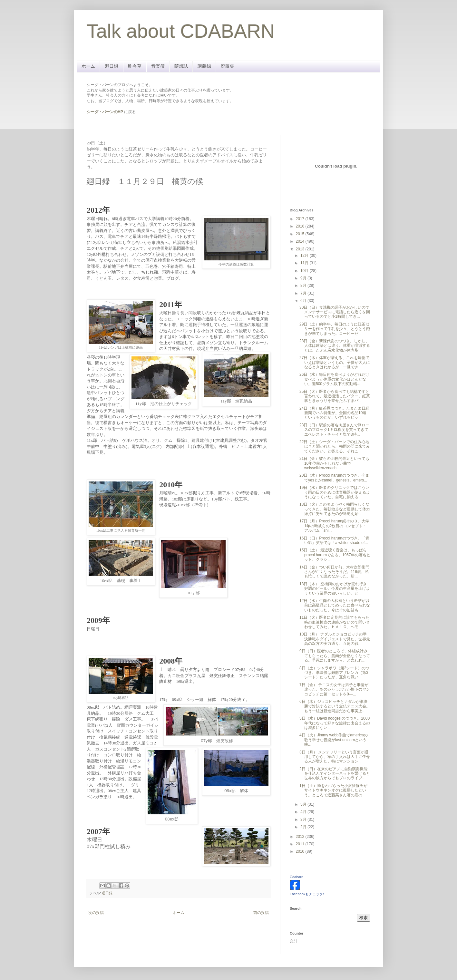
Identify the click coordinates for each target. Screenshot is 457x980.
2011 (301, 844)
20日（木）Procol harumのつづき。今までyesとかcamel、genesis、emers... (334, 478)
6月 (304, 301)
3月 (304, 820)
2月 (304, 827)
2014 (301, 241)
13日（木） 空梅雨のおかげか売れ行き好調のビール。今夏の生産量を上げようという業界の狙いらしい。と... (335, 589)
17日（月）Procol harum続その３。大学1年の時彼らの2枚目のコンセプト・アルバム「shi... (334, 526)
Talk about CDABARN (181, 31)
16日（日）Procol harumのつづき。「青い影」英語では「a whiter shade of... (334, 540)
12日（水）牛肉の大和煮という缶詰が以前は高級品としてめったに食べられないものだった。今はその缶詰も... (335, 605)
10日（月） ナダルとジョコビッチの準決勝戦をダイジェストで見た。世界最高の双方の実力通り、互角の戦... (335, 639)
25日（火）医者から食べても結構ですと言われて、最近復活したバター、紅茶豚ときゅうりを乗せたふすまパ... (335, 396)
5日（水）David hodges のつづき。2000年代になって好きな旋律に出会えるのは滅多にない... (335, 723)
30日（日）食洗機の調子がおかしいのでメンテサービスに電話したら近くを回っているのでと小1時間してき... (335, 312)
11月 (305, 263)
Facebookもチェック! (307, 894)
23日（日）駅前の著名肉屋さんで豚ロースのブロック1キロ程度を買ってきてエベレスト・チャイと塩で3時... (334, 430)
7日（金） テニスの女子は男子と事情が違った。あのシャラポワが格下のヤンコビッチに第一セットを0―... (335, 689)
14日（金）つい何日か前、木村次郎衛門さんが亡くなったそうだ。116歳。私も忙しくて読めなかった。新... (334, 572)
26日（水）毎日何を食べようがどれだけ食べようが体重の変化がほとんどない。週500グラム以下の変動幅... (334, 379)
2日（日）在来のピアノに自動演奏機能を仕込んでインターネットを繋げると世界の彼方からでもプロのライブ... (335, 774)
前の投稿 (261, 913)
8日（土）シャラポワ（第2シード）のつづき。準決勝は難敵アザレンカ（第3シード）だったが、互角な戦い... (334, 673)
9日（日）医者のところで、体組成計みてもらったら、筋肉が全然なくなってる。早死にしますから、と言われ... (335, 656)
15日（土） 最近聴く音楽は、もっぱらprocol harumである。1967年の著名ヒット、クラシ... (335, 555)
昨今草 (135, 66)
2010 (301, 851)
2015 (301, 234)
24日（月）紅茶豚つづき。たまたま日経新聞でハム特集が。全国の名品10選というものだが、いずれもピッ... (334, 413)
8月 (304, 286)
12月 (305, 256)
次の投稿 (96, 913)
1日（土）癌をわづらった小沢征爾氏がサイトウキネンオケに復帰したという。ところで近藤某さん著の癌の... (333, 790)
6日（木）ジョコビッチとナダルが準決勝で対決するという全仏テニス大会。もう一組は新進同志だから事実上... (335, 706)
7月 (304, 293)
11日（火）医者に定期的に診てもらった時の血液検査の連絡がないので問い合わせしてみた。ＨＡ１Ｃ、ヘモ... (335, 622)
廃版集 (228, 66)
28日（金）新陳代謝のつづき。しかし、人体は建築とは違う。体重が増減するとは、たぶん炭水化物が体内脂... (335, 346)
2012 (301, 837)
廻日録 (112, 66)
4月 (304, 812)
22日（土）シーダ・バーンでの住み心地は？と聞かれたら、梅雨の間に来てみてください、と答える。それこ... (335, 446)
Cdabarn (297, 877)
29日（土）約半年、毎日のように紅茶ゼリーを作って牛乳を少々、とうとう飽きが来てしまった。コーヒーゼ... (335, 329)
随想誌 (181, 66)
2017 (301, 219)
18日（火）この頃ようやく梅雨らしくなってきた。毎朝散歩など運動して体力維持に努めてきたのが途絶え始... (335, 509)
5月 (304, 804)
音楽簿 (158, 66)
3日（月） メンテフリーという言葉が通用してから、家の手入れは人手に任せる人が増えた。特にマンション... (335, 757)
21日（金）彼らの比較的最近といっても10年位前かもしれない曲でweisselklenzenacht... (334, 463)
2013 (301, 249)
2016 (301, 226)
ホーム (88, 66)
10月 (305, 271)
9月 (304, 278)
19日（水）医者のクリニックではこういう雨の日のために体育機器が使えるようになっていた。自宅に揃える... (335, 492)
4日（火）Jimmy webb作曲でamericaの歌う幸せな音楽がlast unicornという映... (334, 740)
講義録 (204, 66)
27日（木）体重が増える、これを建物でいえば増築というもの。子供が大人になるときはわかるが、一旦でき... (335, 362)
